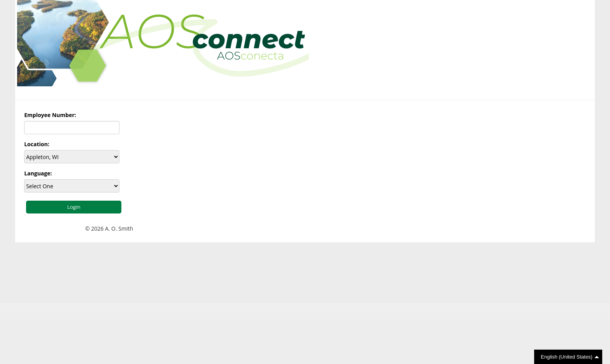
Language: (38, 173)
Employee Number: (50, 115)
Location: (37, 144)
